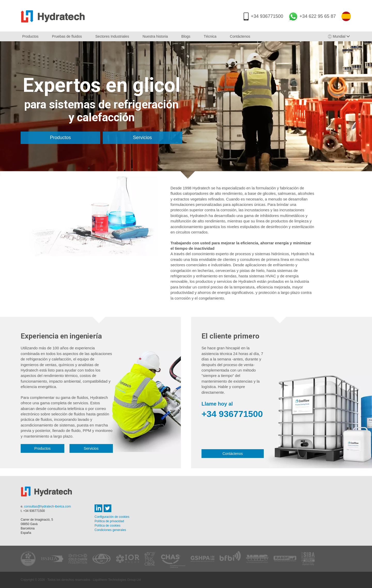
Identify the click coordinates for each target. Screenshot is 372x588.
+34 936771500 (267, 16)
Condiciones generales (110, 530)
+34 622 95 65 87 (318, 16)
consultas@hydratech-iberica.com (47, 506)
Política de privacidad (109, 521)
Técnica (210, 36)
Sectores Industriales (112, 36)
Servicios (142, 138)
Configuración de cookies (112, 517)
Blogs (186, 36)
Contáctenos (240, 36)
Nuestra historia (155, 36)
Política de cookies (107, 526)
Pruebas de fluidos (67, 36)
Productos (30, 36)
